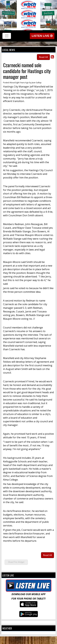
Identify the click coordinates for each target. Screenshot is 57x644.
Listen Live (42, 36)
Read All (43, 57)
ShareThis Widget (16, 562)
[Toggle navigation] (7, 36)
